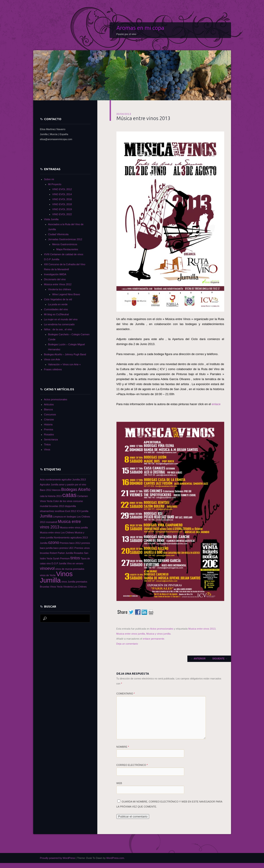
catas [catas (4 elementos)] (69, 495)
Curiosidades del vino (56, 309)
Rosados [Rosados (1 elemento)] (78, 553)
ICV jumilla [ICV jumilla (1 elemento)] (83, 511)
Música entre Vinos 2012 (58, 284)
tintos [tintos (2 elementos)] (75, 558)
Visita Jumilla (51, 219)
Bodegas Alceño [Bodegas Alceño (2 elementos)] (76, 490)
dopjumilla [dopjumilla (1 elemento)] (70, 506)
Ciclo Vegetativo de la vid (58, 299)
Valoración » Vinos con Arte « (64, 364)
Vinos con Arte (52, 359)
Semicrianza (51, 439)
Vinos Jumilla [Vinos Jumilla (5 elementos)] (56, 577)
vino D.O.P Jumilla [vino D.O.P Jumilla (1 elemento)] (56, 563)
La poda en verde (58, 304)
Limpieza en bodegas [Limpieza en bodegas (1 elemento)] (65, 517)
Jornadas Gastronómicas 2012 (65, 239)
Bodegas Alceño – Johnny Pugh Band (65, 354)
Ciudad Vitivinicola (58, 234)
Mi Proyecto (55, 184)
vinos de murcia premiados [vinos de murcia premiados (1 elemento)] (70, 569)
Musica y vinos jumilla (158, 634)
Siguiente (220, 659)
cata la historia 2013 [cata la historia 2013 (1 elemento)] (51, 496)
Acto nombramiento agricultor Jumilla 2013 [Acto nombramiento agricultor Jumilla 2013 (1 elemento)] (63, 479)
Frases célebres (53, 369)
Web (119, 783)
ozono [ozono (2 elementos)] (54, 542)
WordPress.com (115, 858)
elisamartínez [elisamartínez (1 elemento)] (47, 511)
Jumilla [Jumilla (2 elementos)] (46, 516)
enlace (216, 404)
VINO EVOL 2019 (62, 209)
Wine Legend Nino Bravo (66, 294)
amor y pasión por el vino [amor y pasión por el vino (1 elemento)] (73, 484)
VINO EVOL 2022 (62, 214)
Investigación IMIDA (55, 274)
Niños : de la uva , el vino (58, 329)
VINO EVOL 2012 (62, 189)
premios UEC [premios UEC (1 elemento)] (67, 548)
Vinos (47, 449)
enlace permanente (153, 639)
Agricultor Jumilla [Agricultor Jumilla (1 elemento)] (49, 484)
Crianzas (49, 419)
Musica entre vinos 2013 (202, 629)
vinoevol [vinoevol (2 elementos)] (47, 568)
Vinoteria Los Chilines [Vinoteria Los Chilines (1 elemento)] (75, 587)
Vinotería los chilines (60, 289)
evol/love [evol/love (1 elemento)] (60, 511)
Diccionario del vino (55, 279)
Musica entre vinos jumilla (131, 634)
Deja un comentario (127, 644)
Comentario (126, 694)
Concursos (50, 414)
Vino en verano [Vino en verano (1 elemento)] (75, 563)
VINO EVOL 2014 (62, 194)
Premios (49, 429)
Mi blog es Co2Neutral (57, 314)
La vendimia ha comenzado (59, 324)
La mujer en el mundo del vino (61, 319)
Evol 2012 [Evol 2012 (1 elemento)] (71, 511)
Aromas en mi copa (140, 28)
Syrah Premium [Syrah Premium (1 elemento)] (61, 558)
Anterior (198, 659)
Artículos (49, 404)
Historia (48, 424)
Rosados (49, 434)
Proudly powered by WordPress (58, 858)
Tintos (48, 444)
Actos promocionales (162, 629)
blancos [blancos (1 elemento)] (57, 490)
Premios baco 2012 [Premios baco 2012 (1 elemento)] (70, 543)
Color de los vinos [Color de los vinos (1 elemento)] (63, 501)
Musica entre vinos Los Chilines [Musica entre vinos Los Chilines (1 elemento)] (57, 532)
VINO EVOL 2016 (62, 199)
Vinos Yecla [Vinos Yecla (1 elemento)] (56, 587)
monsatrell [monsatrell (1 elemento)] (52, 522)
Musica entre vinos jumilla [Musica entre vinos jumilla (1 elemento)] (74, 527)
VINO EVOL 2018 (62, 204)
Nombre (123, 747)
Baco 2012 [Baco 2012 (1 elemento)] (46, 490)
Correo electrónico (132, 765)
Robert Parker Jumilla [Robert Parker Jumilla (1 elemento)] (61, 553)
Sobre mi (49, 179)
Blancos (49, 409)
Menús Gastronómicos (65, 244)
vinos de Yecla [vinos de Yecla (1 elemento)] (48, 575)
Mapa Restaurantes (67, 249)
